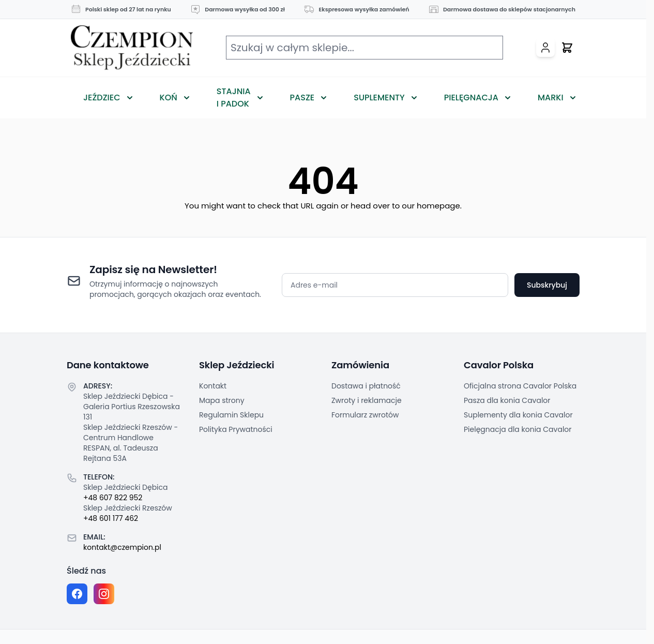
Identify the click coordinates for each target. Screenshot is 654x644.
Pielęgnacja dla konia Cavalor (518, 429)
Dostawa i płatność (366, 386)
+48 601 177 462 (111, 518)
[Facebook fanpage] (77, 594)
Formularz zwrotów (365, 415)
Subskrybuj (547, 285)
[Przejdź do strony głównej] (132, 48)
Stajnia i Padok (234, 98)
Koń (169, 98)
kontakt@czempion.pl (122, 547)
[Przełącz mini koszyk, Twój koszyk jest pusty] (567, 48)
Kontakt (213, 386)
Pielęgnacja (471, 98)
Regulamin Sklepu (231, 415)
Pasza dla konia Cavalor (507, 400)
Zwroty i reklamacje (367, 400)
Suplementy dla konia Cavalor (518, 415)
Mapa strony (222, 400)
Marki (551, 98)
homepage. (439, 206)
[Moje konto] (545, 48)
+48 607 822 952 (113, 498)
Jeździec (102, 98)
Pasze (302, 98)
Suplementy (379, 98)
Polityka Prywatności (236, 429)
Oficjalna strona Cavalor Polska (520, 386)
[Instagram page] (104, 594)
